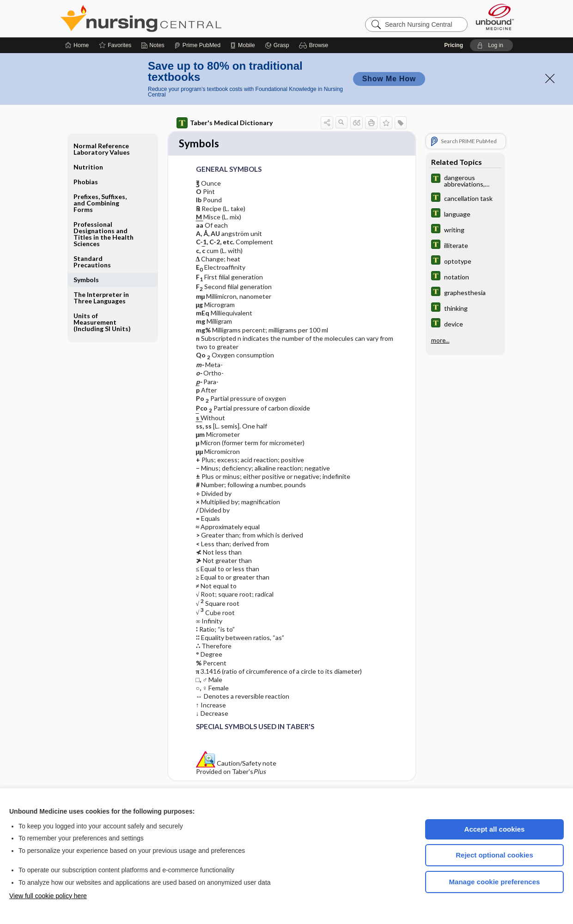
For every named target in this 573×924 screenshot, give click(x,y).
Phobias (86, 182)
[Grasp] (277, 45)
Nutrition (88, 167)
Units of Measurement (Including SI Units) (102, 322)
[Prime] (197, 45)
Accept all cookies (495, 829)
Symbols (86, 280)
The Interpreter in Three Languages (101, 298)
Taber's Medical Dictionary (225, 123)
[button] (315, 45)
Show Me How (389, 79)
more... (440, 340)
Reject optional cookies (494, 855)
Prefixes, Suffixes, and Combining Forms (100, 203)
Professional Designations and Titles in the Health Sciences (104, 234)
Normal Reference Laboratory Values (102, 149)
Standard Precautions (92, 262)
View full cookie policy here (48, 896)
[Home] (77, 45)
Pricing (454, 45)
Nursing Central (176, 18)
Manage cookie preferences (495, 882)
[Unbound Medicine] (495, 17)
